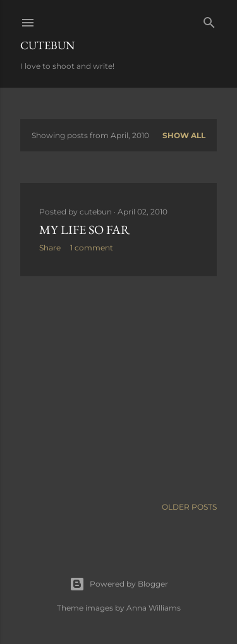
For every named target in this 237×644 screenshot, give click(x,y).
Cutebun (47, 45)
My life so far (84, 230)
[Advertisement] (118, 387)
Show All (184, 135)
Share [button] (50, 248)
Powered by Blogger (119, 584)
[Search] (209, 20)
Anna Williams (154, 608)
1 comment (92, 248)
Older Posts (189, 507)
